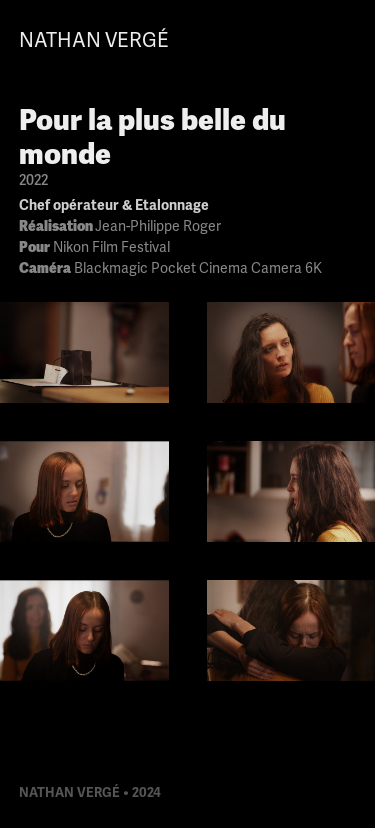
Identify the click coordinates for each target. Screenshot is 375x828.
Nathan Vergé (94, 40)
